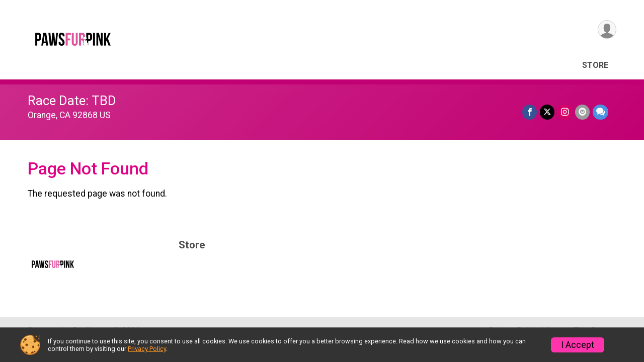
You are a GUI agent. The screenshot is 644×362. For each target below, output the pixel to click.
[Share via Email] (582, 112)
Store (595, 65)
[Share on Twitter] (547, 112)
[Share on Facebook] (530, 112)
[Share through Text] (600, 112)
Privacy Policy (147, 349)
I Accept (578, 345)
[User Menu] (607, 29)
